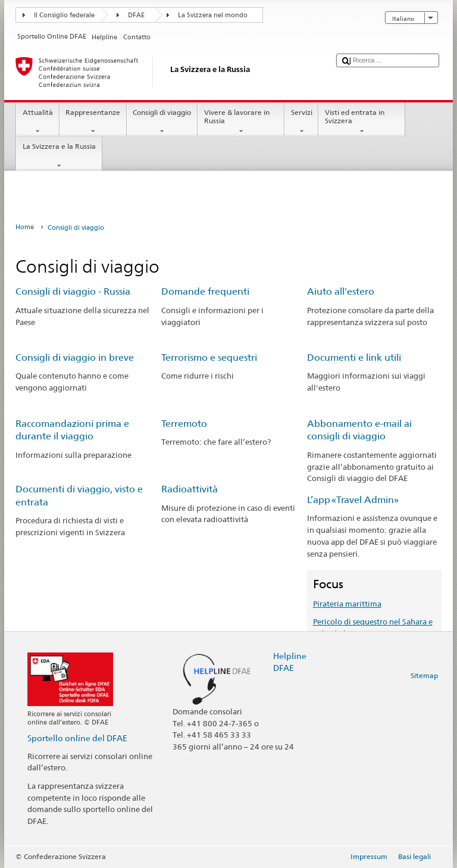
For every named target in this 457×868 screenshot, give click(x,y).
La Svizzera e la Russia (59, 156)
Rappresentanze (93, 122)
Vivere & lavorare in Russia (241, 122)
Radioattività (190, 489)
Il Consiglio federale (64, 15)
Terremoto (184, 424)
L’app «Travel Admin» (353, 500)
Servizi (301, 122)
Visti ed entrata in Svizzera (362, 122)
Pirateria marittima (347, 604)
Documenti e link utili (354, 357)
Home (25, 227)
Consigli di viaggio (162, 122)
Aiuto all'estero (341, 291)
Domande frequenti (205, 291)
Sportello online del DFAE (77, 738)
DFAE (136, 15)
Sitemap (424, 675)
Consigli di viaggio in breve (75, 357)
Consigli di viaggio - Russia (73, 291)
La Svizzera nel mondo (213, 15)
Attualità (37, 122)
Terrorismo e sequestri (209, 357)
